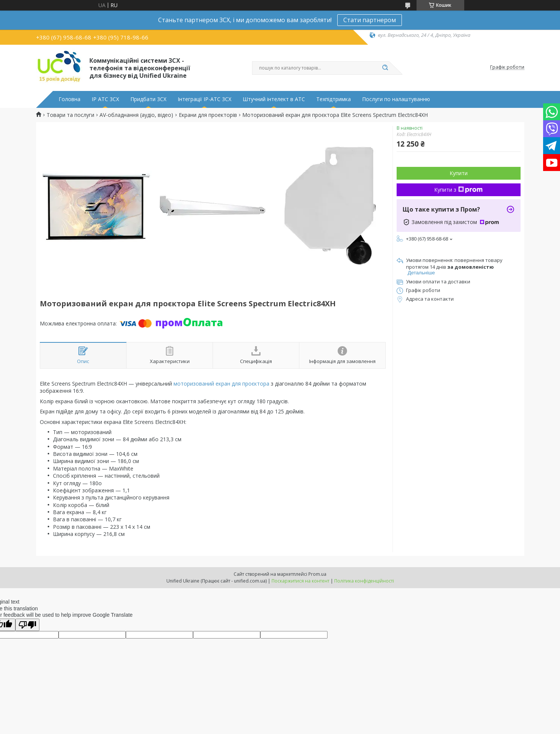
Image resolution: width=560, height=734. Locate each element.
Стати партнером (370, 20)
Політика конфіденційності (364, 581)
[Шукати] (385, 68)
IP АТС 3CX (105, 99)
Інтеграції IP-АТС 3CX (205, 99)
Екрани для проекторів (208, 115)
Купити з (458, 190)
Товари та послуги (70, 115)
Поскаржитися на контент (300, 581)
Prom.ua (317, 574)
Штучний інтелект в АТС (274, 99)
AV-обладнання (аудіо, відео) (136, 115)
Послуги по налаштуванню (396, 99)
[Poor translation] (27, 625)
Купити (459, 173)
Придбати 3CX (148, 99)
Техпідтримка (334, 99)
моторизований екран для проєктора (221, 384)
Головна (69, 99)
